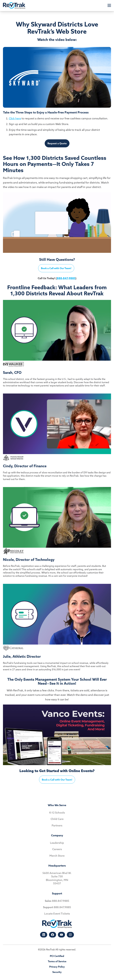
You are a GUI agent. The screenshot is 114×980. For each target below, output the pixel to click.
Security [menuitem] (57, 972)
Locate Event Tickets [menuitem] (57, 914)
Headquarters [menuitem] (57, 866)
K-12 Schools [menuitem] (57, 813)
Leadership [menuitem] (57, 843)
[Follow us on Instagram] (70, 935)
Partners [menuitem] (57, 825)
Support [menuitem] (57, 893)
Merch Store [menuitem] (57, 856)
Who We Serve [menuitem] (57, 805)
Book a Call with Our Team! (56, 268)
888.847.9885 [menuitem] (57, 901)
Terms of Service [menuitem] (57, 961)
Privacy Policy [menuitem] (57, 967)
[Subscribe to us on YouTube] (61, 935)
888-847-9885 (66, 278)
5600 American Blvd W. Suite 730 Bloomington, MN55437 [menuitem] (57, 878)
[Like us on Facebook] (53, 935)
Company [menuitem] (57, 835)
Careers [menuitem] (57, 849)
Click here (15, 118)
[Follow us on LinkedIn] (44, 935)
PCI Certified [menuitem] (57, 956)
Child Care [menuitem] (57, 819)
